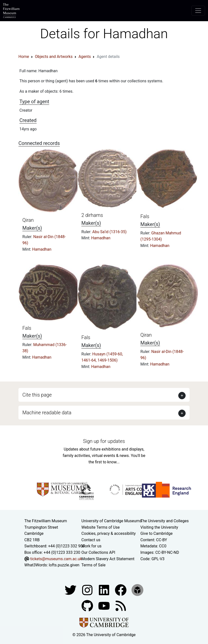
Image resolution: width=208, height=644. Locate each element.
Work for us (91, 546)
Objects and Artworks (54, 57)
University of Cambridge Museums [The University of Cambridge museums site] (111, 521)
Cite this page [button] (37, 395)
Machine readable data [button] (47, 413)
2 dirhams (92, 215)
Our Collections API (98, 552)
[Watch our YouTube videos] (104, 605)
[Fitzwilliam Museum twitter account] (71, 590)
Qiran (28, 220)
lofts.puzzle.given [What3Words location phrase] (64, 565)
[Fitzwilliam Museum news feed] (121, 605)
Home (24, 57)
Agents (85, 57)
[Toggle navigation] (198, 11)
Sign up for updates (104, 441)
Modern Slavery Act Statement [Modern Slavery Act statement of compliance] (108, 559)
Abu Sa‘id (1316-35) (109, 232)
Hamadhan (42, 249)
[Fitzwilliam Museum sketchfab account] (137, 590)
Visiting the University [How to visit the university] (159, 527)
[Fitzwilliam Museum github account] (88, 605)
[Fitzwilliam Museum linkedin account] (121, 590)
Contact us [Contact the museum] (91, 540)
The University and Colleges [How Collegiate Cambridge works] (164, 521)
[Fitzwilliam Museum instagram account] (88, 590)
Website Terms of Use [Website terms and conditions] (101, 527)
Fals (145, 216)
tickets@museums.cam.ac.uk (56, 559)
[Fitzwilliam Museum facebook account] (104, 590)
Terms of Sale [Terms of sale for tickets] (93, 565)
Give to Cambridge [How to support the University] (156, 533)
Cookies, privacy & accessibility (109, 533)
